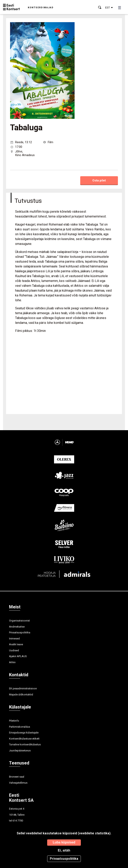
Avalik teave (16, 644)
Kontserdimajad (41, 8)
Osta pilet (99, 180)
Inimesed (14, 639)
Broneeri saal (17, 777)
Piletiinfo (14, 721)
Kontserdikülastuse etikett (24, 739)
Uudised (14, 650)
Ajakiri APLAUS (18, 656)
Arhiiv (12, 662)
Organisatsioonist (19, 621)
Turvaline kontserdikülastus (25, 744)
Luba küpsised (64, 842)
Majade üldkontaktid (21, 695)
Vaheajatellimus (18, 783)
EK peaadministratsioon (23, 688)
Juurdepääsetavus (20, 750)
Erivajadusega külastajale (24, 733)
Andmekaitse (17, 627)
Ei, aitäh (64, 850)
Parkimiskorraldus (20, 727)
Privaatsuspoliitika (20, 632)
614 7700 (18, 821)
